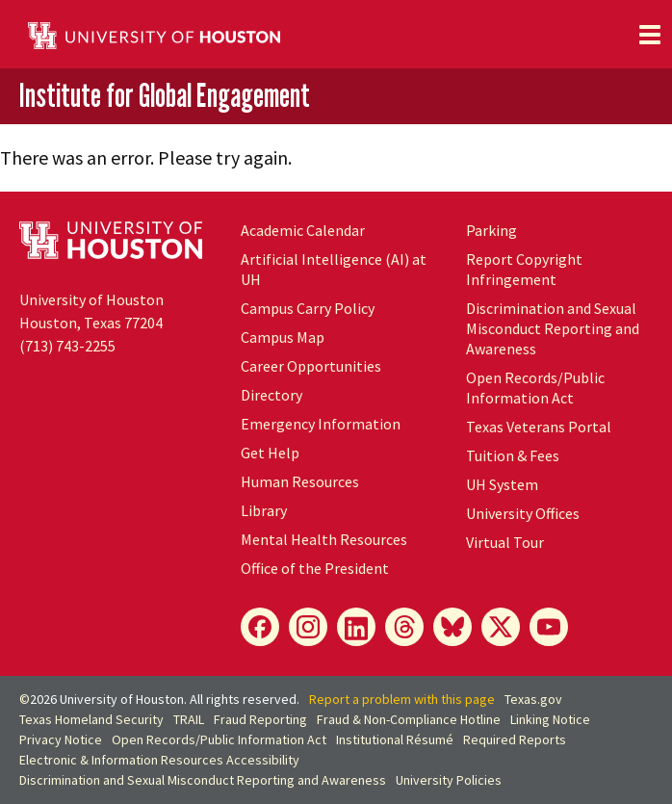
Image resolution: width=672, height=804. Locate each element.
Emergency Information (321, 424)
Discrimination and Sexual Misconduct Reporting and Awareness (553, 328)
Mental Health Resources (324, 539)
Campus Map (283, 337)
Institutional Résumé (395, 739)
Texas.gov (533, 699)
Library (264, 510)
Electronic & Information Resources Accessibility (159, 760)
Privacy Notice (61, 739)
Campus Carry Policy (308, 308)
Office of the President (315, 568)
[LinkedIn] (356, 627)
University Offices (523, 513)
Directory (271, 395)
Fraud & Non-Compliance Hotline (409, 719)
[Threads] (404, 627)
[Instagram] (308, 627)
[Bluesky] (452, 627)
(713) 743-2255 (67, 346)
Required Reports (515, 739)
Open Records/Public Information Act (535, 388)
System (502, 484)
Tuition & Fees (513, 455)
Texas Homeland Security (91, 719)
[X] (501, 627)
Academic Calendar (303, 230)
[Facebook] (260, 627)
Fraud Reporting (260, 719)
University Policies (449, 780)
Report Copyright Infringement (524, 269)
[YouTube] (549, 627)
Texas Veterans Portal (539, 427)
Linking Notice (550, 719)
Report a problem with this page (402, 699)
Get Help (270, 453)
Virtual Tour (505, 542)
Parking (491, 230)
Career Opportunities (311, 366)
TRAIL (189, 719)
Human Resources (300, 481)
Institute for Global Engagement (165, 95)
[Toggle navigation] (650, 35)
